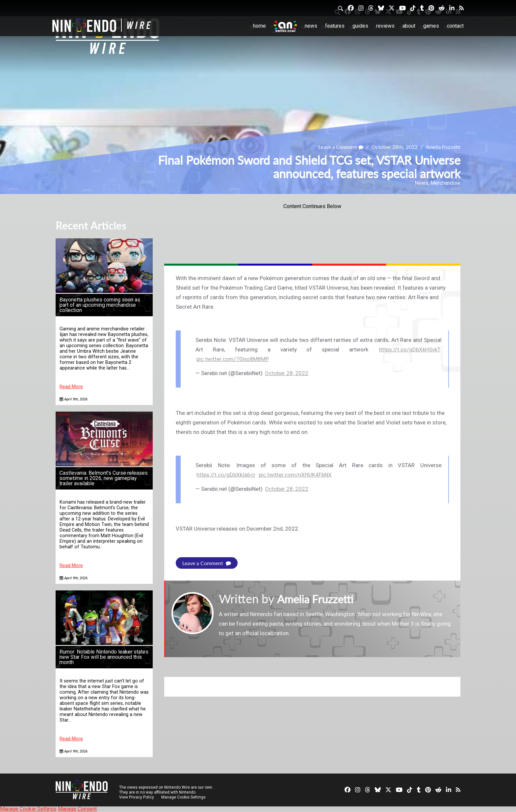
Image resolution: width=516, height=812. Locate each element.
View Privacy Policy (137, 797)
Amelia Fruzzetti (442, 147)
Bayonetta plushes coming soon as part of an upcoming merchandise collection (100, 305)
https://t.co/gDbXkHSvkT (410, 349)
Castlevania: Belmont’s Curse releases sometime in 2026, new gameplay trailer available (104, 478)
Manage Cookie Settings (184, 797)
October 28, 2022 (287, 373)
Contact (455, 26)
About (409, 26)
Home (259, 26)
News (311, 26)
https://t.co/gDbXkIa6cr (226, 475)
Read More (71, 387)
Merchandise (445, 183)
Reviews (385, 26)
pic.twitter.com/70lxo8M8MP (233, 359)
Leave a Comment (338, 147)
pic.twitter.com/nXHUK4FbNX (295, 475)
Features (335, 26)
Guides (360, 26)
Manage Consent (77, 809)
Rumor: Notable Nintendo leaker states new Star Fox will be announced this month (104, 657)
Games (431, 26)
